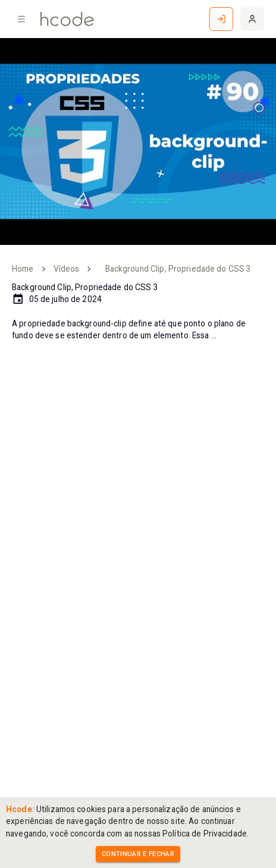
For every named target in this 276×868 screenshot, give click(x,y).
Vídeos (67, 269)
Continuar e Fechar (138, 854)
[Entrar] (221, 19)
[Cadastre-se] (252, 19)
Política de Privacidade (205, 834)
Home (23, 269)
